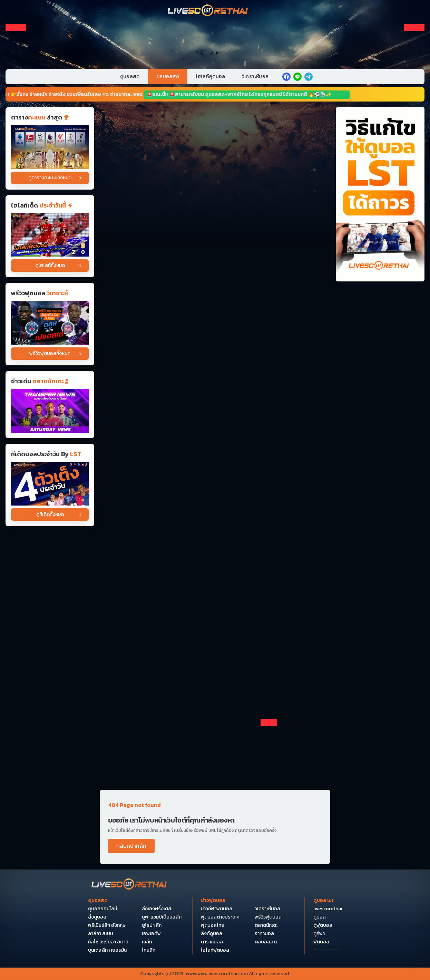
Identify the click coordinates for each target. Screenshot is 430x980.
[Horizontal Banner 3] (215, 227)
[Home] (208, 11)
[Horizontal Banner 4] (215, 276)
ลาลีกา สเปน (100, 934)
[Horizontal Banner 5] (215, 324)
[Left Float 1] (16, 38)
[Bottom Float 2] (215, 885)
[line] (297, 77)
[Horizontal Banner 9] (215, 470)
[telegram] (309, 77)
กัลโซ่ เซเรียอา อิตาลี (108, 942)
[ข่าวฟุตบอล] (50, 411)
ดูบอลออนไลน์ (102, 909)
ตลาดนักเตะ (266, 925)
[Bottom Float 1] (215, 949)
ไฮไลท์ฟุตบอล (211, 76)
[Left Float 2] (16, 49)
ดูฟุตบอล (323, 925)
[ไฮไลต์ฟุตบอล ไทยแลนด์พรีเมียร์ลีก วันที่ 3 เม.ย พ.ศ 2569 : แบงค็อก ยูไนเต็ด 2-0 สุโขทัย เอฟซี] (50, 235)
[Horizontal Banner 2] (215, 179)
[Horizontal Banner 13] (215, 615)
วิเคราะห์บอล (255, 76)
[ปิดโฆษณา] (16, 28)
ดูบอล (320, 917)
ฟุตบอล (321, 942)
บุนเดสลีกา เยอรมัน (107, 950)
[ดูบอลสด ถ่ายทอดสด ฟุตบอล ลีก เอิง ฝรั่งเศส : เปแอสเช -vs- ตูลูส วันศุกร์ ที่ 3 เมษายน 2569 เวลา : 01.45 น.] (50, 323)
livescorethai (328, 909)
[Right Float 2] (414, 49)
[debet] (215, 758)
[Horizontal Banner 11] (215, 518)
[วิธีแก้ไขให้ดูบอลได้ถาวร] (380, 194)
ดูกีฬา (319, 934)
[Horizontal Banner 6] (215, 373)
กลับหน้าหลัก (131, 846)
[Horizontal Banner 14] (215, 663)
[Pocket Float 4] (215, 822)
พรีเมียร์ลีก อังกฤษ (107, 925)
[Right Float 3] (414, 61)
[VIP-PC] (215, 40)
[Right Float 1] (414, 38)
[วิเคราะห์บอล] (50, 484)
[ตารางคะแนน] (50, 147)
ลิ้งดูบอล (97, 917)
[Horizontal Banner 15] (215, 712)
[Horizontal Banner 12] (215, 566)
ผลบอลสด (168, 76)
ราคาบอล (264, 934)
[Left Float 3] (16, 61)
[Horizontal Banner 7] (215, 421)
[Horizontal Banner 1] (215, 130)
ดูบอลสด (130, 76)
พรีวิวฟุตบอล (268, 917)
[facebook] (286, 77)
